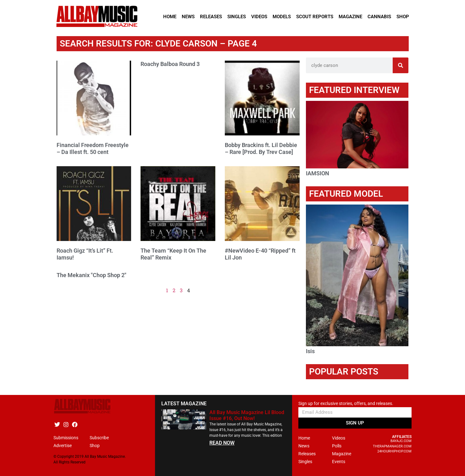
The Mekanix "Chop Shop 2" (91, 275)
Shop (403, 17)
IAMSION (318, 173)
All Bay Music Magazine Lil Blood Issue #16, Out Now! (247, 415)
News (188, 17)
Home (170, 17)
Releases (211, 17)
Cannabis (379, 17)
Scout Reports (315, 17)
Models (282, 17)
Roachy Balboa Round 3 (170, 64)
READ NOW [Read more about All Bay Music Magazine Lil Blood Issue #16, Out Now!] (222, 443)
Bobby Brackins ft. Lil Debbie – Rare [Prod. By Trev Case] (261, 148)
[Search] (401, 65)
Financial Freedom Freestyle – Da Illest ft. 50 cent (93, 148)
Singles (237, 17)
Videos (259, 17)
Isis (310, 351)
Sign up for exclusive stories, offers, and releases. (346, 404)
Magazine (350, 17)
